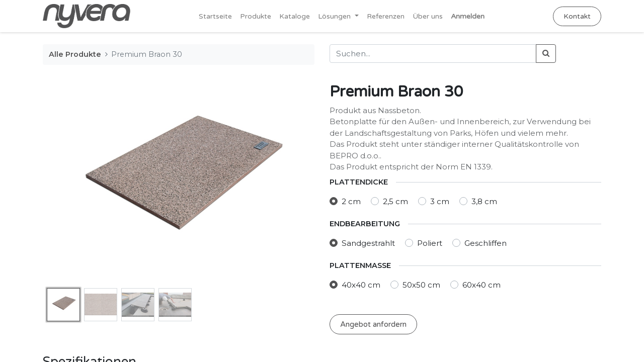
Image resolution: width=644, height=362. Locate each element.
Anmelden (468, 16)
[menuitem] (215, 16)
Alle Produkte (75, 54)
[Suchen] (546, 54)
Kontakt (577, 16)
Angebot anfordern (373, 324)
